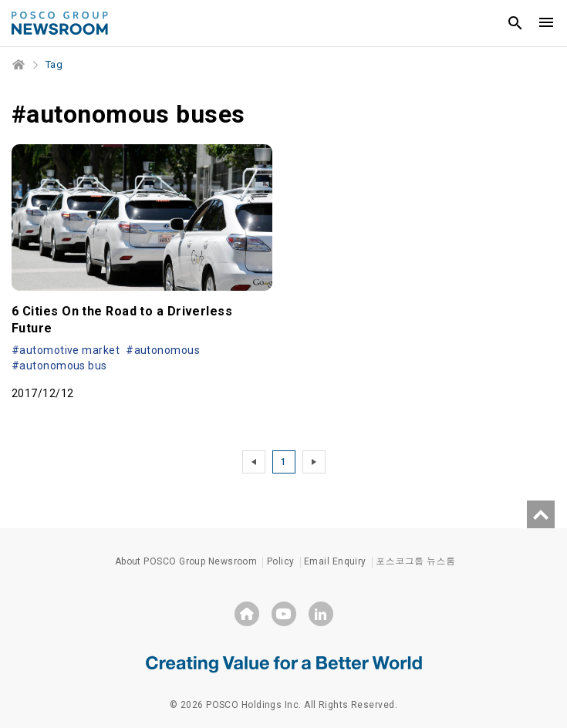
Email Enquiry (335, 561)
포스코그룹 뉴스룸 (415, 561)
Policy (281, 561)
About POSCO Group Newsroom (186, 561)
